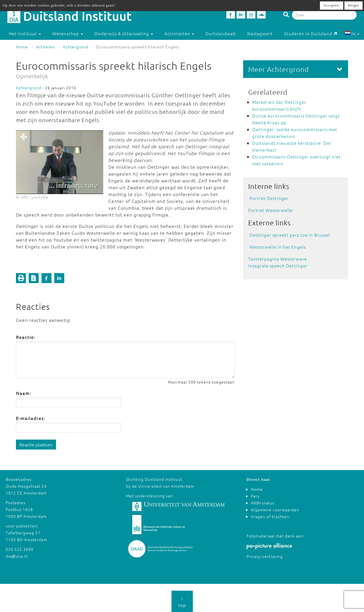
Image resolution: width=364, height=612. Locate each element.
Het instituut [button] (25, 33)
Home (22, 47)
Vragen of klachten (270, 516)
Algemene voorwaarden (275, 510)
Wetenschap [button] (68, 33)
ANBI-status (263, 503)
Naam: (23, 393)
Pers (255, 496)
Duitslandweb (221, 33)
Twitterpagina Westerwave (278, 259)
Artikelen (45, 47)
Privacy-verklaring (265, 556)
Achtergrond (76, 47)
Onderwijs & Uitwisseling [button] (124, 33)
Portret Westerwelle (270, 210)
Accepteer (332, 5)
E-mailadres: (31, 418)
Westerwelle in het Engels (278, 247)
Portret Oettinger (269, 198)
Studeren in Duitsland (311, 33)
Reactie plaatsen (36, 444)
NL (352, 34)
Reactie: (26, 337)
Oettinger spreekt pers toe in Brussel (290, 235)
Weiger (353, 5)
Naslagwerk (260, 33)
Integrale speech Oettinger (278, 266)
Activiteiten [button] (179, 33)
